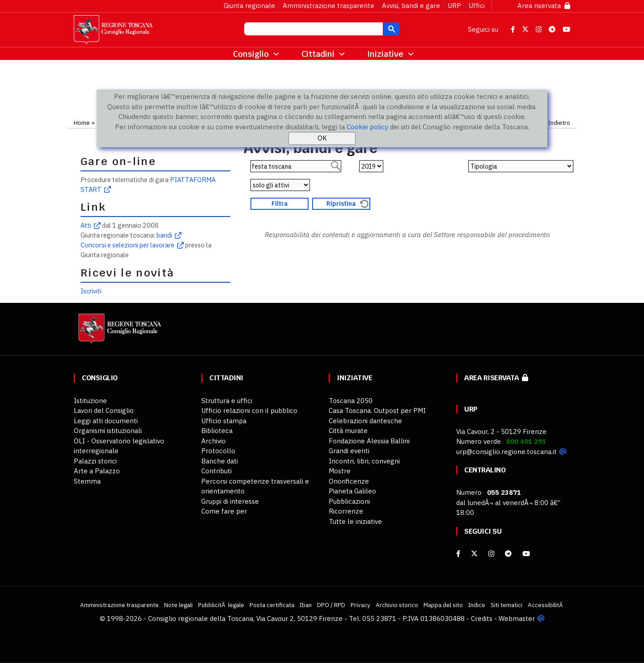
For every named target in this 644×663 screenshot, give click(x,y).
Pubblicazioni (349, 501)
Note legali (178, 605)
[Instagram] (491, 554)
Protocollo (218, 451)
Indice (477, 605)
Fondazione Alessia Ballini (369, 441)
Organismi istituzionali (108, 431)
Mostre (340, 471)
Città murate (348, 431)
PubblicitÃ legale (221, 605)
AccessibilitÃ (546, 605)
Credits (482, 618)
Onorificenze (349, 481)
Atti (86, 225)
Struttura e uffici (227, 401)
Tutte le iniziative (355, 521)
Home (82, 123)
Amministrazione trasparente (328, 6)
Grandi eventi (349, 451)
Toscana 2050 (351, 401)
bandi (164, 235)
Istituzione (90, 401)
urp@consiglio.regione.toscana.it (506, 452)
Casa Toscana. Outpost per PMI (377, 410)
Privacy (360, 605)
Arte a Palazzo (97, 471)
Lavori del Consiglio (104, 410)
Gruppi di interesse (230, 501)
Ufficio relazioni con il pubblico (249, 410)
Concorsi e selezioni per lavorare (127, 245)
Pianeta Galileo (352, 491)
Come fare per (224, 511)
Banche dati (220, 461)
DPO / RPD (331, 605)
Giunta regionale (249, 6)
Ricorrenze (346, 511)
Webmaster (517, 618)
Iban (306, 605)
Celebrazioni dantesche (365, 421)
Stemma (87, 481)
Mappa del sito (443, 605)
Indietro (559, 123)
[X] (474, 554)
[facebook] (458, 554)
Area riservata (544, 6)
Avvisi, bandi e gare (411, 6)
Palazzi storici (95, 461)
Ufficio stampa (224, 421)
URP (454, 6)
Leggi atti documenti (106, 421)
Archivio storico (397, 605)
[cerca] (313, 30)
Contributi (216, 471)
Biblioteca (217, 431)
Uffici (477, 6)
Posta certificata (272, 605)
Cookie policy (367, 127)
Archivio (214, 441)
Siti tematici (506, 605)
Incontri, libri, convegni (364, 461)
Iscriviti (91, 291)
